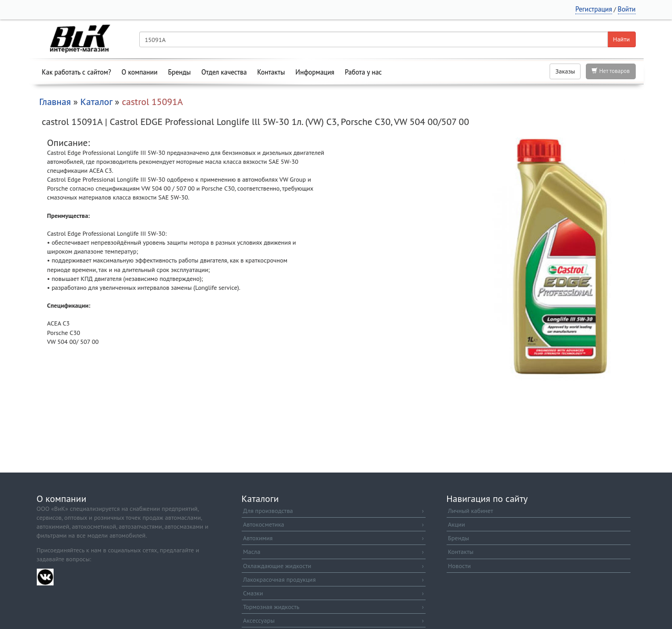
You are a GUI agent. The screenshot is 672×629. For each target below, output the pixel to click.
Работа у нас (363, 72)
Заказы (565, 71)
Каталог (96, 102)
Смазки (334, 593)
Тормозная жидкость (334, 607)
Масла (334, 552)
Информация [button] (315, 72)
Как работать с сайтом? (77, 72)
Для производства (334, 511)
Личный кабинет (471, 511)
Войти (627, 9)
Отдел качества (224, 72)
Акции (457, 524)
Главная (55, 102)
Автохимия (334, 538)
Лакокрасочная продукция (334, 579)
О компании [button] (139, 72)
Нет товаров (611, 71)
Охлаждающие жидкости (334, 566)
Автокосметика (334, 524)
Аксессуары (334, 620)
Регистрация (594, 9)
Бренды (179, 72)
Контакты (271, 72)
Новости (459, 566)
